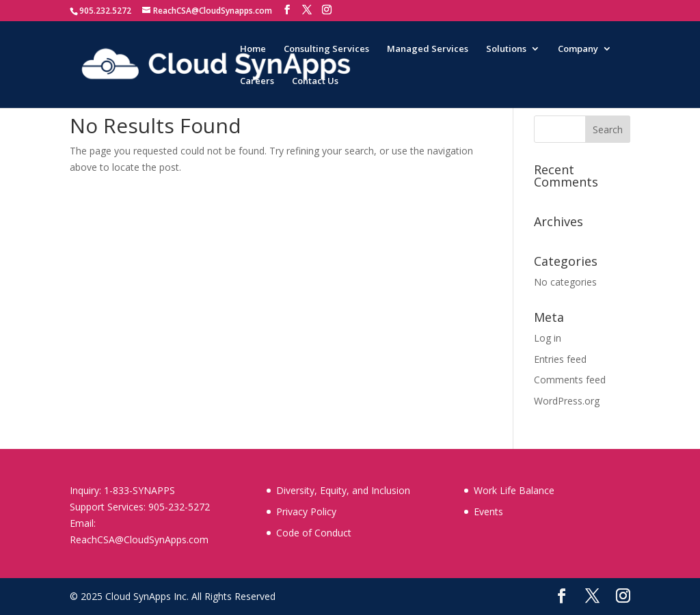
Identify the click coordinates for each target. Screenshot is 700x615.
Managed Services (428, 49)
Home (253, 49)
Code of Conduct (314, 533)
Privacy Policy (306, 511)
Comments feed (570, 380)
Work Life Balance (514, 490)
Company (578, 49)
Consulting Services (326, 49)
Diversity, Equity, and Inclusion (343, 490)
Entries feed (560, 359)
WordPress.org (567, 401)
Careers (257, 81)
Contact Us (315, 81)
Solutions (506, 49)
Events (488, 511)
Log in (548, 338)
